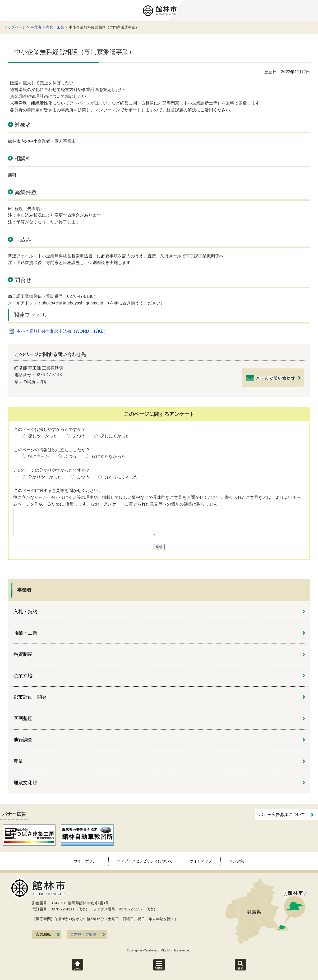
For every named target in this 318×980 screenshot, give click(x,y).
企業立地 (23, 676)
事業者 (36, 27)
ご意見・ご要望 (83, 934)
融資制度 (23, 654)
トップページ (15, 27)
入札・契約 (25, 612)
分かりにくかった (121, 477)
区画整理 (23, 718)
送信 (159, 547)
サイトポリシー (87, 861)
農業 (18, 761)
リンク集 (237, 861)
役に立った (39, 456)
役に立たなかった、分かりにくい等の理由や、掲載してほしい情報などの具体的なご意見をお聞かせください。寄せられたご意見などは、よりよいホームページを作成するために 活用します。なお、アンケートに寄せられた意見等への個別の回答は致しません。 (157, 501)
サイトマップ (201, 861)
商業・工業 (55, 27)
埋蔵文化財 (25, 783)
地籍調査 (23, 740)
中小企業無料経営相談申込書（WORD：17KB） (62, 331)
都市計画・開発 (30, 697)
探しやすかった (43, 436)
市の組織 (43, 934)
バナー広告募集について (282, 815)
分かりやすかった (45, 477)
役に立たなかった (109, 456)
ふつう (79, 436)
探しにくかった (115, 436)
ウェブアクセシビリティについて (145, 861)
